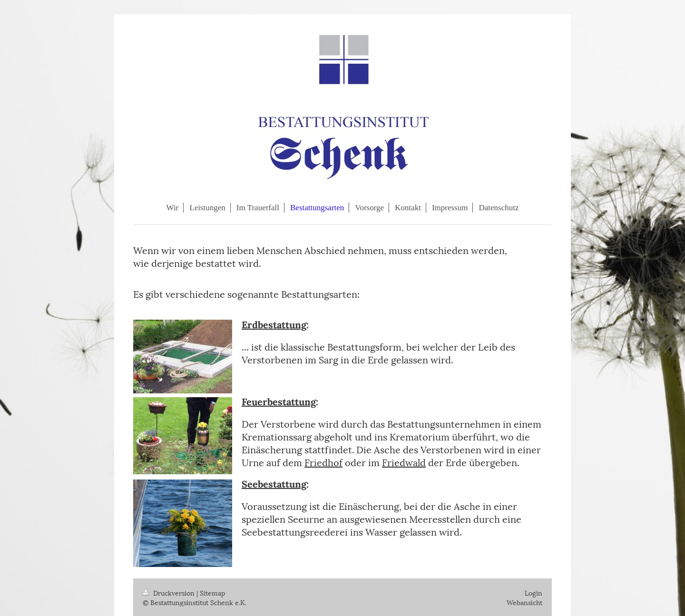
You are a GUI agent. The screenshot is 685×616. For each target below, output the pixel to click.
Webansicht (524, 602)
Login (533, 592)
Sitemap (212, 592)
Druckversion (170, 592)
